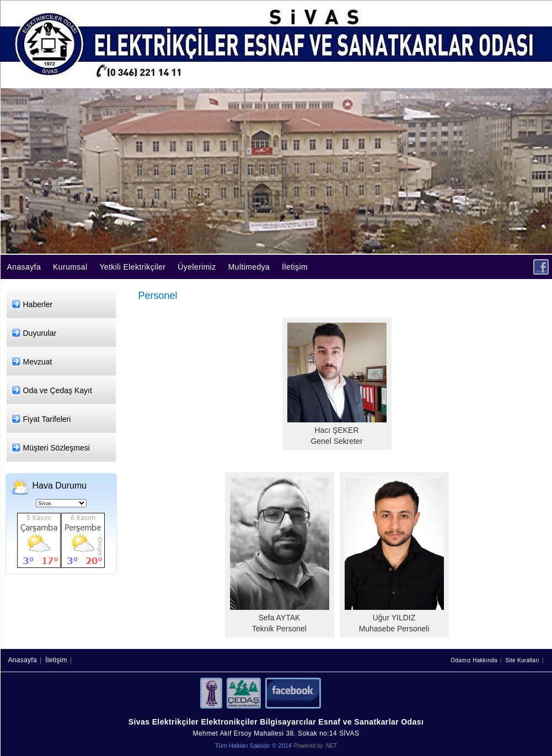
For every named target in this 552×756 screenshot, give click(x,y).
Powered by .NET (315, 746)
